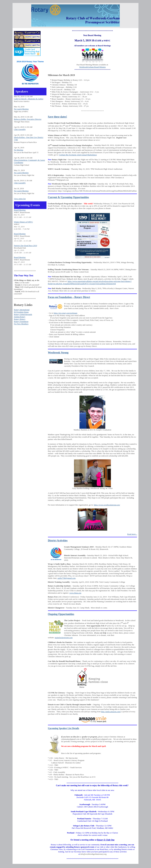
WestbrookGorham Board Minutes (92, 67)
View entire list (20, 199)
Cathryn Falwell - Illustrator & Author (29, 99)
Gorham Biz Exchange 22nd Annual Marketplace (78, 155)
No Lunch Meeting (21, 109)
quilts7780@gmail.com (67, 578)
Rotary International (22, 310)
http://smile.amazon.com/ (111, 712)
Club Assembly (20, 129)
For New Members (21, 324)
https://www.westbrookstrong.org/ (107, 505)
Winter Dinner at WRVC (24, 222)
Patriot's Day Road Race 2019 (26, 246)
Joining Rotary (20, 317)
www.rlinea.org (75, 593)
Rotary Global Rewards (23, 314)
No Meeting (19, 150)
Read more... (132, 534)
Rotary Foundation (21, 321)
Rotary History (20, 319)
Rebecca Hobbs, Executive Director (28, 119)
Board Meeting (20, 210)
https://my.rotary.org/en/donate (66, 313)
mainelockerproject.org (64, 638)
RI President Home (21, 312)
